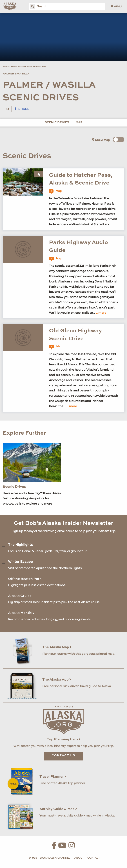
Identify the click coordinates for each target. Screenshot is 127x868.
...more (101, 313)
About (79, 858)
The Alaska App (57, 680)
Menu (116, 7)
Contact (94, 858)
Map (79, 123)
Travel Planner (53, 777)
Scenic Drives (57, 123)
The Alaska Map (57, 647)
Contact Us (64, 756)
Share (22, 109)
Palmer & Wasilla (16, 74)
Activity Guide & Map (58, 809)
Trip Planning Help (64, 739)
